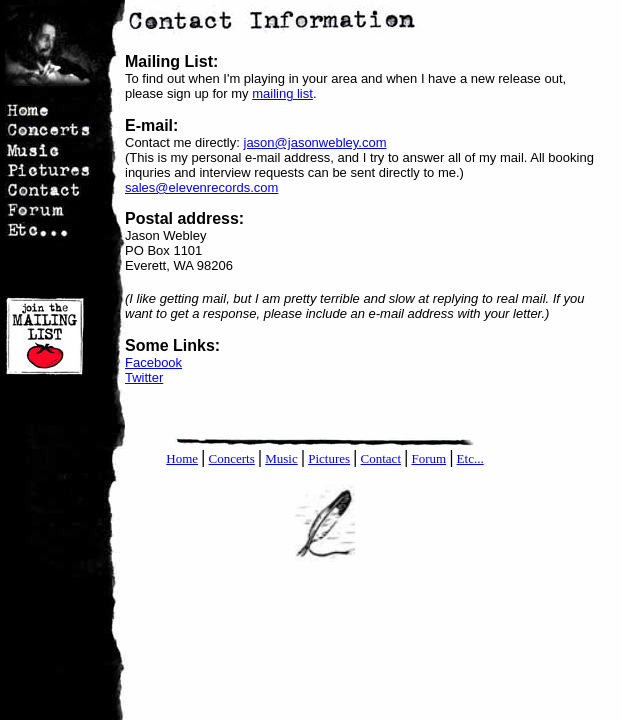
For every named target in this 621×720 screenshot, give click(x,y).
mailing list (282, 93)
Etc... (470, 458)
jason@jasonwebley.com (315, 142)
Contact (381, 458)
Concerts (232, 458)
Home (182, 458)
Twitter (144, 377)
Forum (428, 458)
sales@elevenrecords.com (201, 187)
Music (281, 458)
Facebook (153, 362)
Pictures (329, 458)
